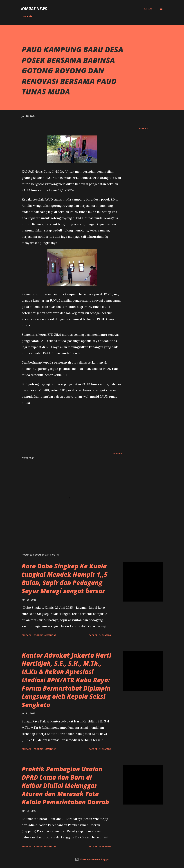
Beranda (28, 16)
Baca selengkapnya (100, 635)
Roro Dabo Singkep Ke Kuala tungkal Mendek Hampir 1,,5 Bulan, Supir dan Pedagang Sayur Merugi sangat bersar (65, 578)
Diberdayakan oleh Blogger (92, 859)
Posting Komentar (45, 635)
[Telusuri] (147, 9)
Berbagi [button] (144, 128)
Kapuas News (34, 9)
